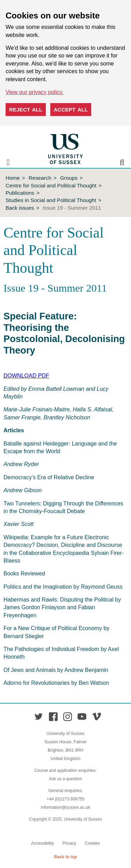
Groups (69, 178)
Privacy (69, 843)
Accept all (71, 110)
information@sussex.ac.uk (65, 807)
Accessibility (42, 843)
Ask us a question (65, 779)
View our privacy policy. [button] (35, 92)
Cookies (92, 843)
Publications (20, 193)
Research (40, 178)
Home (13, 178)
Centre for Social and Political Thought (51, 185)
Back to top (65, 857)
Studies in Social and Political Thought (51, 200)
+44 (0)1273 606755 (65, 799)
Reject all (26, 110)
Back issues (20, 208)
